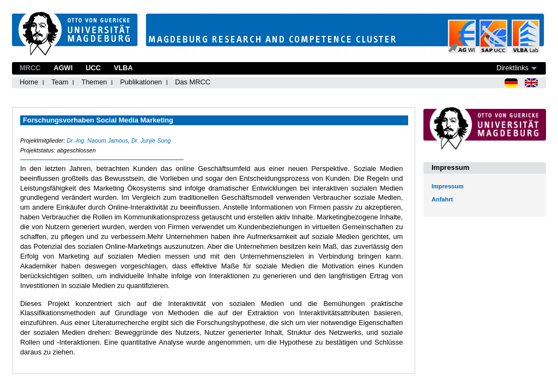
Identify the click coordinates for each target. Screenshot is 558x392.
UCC (93, 68)
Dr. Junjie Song (151, 140)
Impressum (448, 186)
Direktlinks (512, 68)
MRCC (30, 68)
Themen (94, 82)
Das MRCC (193, 82)
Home (29, 82)
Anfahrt (442, 199)
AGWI (63, 68)
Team (60, 82)
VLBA (123, 68)
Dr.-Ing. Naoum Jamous (97, 140)
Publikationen (141, 82)
